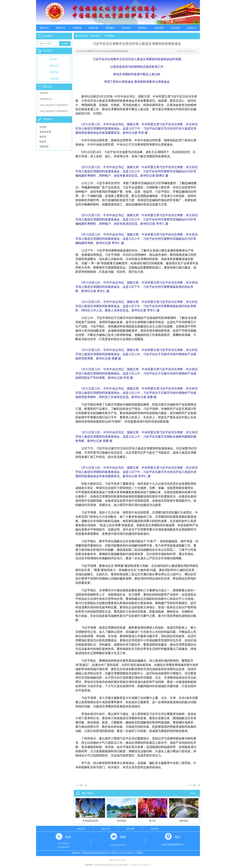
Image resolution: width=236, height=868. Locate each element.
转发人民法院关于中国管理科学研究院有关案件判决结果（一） (55, 111)
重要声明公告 (46, 99)
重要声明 (44, 93)
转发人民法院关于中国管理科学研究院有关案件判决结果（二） (55, 105)
